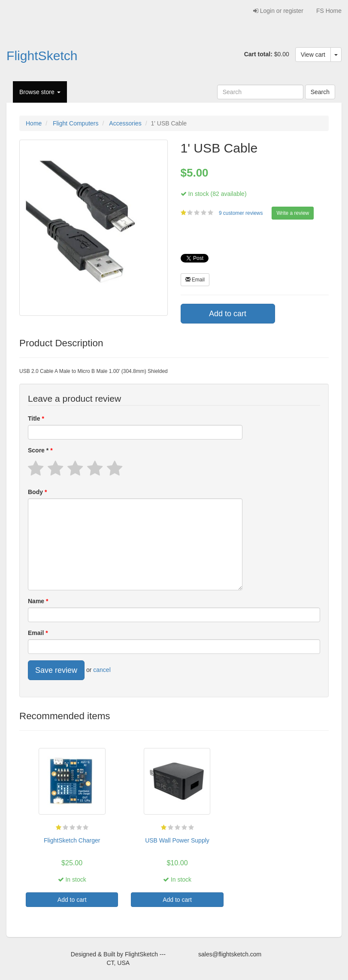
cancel (102, 670)
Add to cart (228, 314)
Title (35, 418)
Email (195, 280)
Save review (56, 670)
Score (39, 450)
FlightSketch (42, 56)
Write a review (293, 213)
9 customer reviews (242, 213)
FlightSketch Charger (72, 840)
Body (36, 492)
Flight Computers (76, 123)
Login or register (278, 11)
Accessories (125, 123)
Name (37, 601)
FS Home (329, 11)
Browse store (40, 92)
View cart (313, 55)
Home (34, 123)
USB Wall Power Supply (177, 840)
